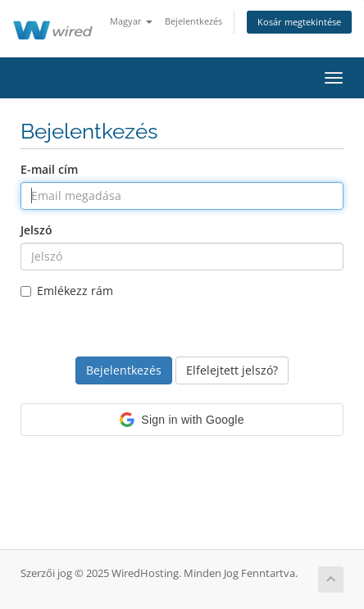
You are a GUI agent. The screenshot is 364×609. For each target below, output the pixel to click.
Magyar (131, 21)
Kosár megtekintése (299, 22)
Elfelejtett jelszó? (232, 370)
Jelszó (36, 230)
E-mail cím (49, 169)
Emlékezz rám (67, 291)
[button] (182, 420)
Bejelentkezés (193, 21)
